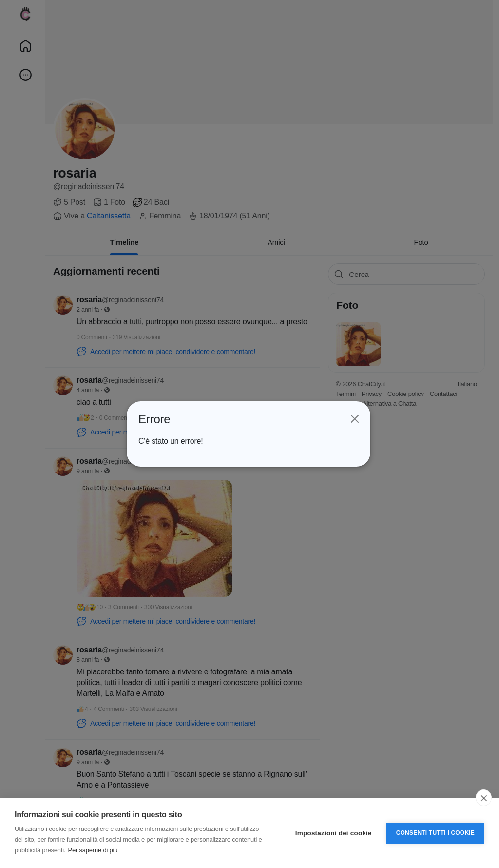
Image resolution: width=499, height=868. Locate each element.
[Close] (354, 419)
